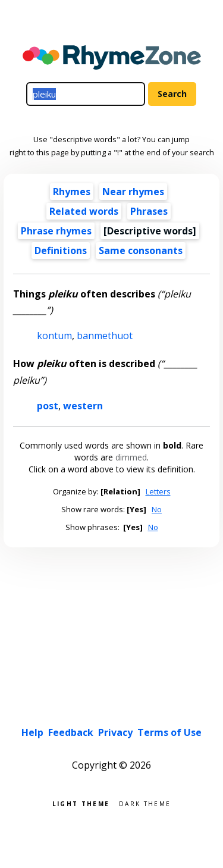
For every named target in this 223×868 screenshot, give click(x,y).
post (48, 406)
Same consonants (141, 250)
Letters (158, 491)
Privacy (115, 732)
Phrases (149, 211)
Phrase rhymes (56, 231)
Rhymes (72, 192)
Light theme (81, 803)
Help (32, 732)
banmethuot (105, 336)
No (157, 509)
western (83, 406)
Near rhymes (133, 192)
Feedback (71, 732)
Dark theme (145, 803)
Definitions (61, 250)
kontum (54, 336)
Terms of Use (169, 732)
